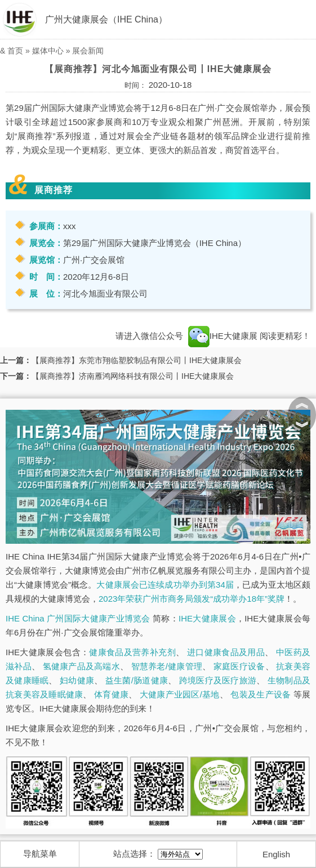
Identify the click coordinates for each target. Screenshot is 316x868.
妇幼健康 (77, 680)
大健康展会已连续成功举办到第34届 (165, 585)
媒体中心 (48, 51)
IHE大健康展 (223, 336)
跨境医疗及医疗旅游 (218, 680)
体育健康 (111, 694)
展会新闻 (88, 51)
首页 (15, 51)
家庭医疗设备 (239, 666)
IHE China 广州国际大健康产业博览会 (78, 618)
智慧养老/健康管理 (167, 666)
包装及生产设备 (261, 694)
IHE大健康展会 (207, 618)
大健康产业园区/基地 (180, 694)
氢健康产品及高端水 (81, 666)
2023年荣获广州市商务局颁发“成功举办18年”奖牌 (192, 599)
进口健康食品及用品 (226, 652)
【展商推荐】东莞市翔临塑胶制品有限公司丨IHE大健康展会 (137, 360)
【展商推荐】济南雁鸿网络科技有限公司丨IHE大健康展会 (133, 376)
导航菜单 (40, 854)
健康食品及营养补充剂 (132, 652)
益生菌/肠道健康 (137, 680)
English (276, 854)
